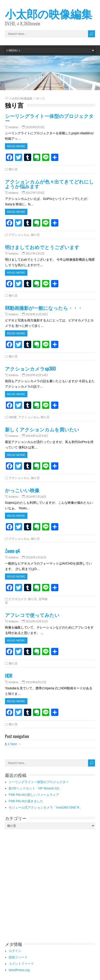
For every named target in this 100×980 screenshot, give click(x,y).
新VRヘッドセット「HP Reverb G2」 (35, 788)
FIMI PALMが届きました (26, 801)
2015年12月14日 (37, 375)
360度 (13, 417)
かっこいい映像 (22, 490)
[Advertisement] (50, 885)
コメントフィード (21, 964)
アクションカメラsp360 (30, 368)
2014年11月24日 (37, 436)
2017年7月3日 (35, 193)
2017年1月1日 (35, 253)
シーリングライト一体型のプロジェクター (49, 118)
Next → (15, 744)
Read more (16, 146)
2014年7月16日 (36, 497)
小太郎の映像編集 (49, 13)
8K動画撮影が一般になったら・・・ (44, 308)
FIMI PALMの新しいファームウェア (34, 795)
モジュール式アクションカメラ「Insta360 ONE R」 (45, 807)
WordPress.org (19, 970)
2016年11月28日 (37, 314)
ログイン (15, 951)
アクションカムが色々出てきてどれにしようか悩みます (49, 184)
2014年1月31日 (36, 557)
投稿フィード (18, 957)
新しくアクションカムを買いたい (42, 429)
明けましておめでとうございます (42, 247)
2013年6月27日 (36, 682)
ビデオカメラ (18, 599)
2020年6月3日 (35, 127)
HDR (9, 676)
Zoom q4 (12, 551)
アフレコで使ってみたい (32, 615)
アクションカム (19, 235)
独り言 (13, 169)
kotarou (14, 127)
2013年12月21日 (37, 621)
